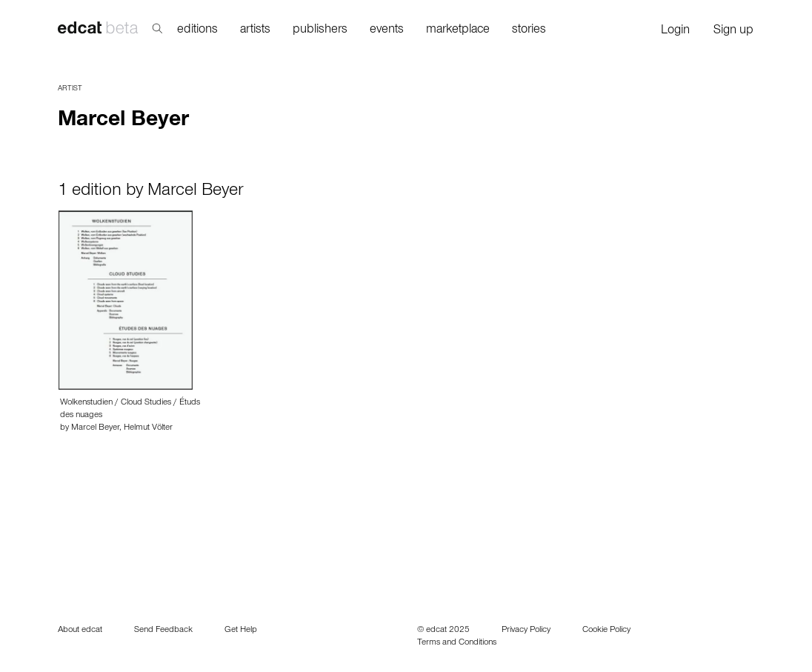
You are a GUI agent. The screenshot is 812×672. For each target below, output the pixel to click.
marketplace (458, 31)
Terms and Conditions (457, 643)
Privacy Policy (526, 631)
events (387, 31)
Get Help (241, 631)
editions (197, 31)
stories (529, 31)
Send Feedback (163, 631)
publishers (320, 31)
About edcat (80, 631)
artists (255, 31)
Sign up (733, 31)
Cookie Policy (606, 631)
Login (675, 31)
